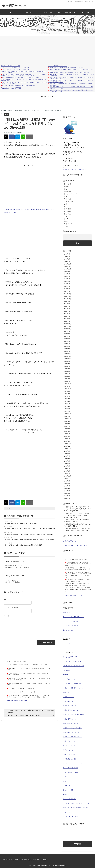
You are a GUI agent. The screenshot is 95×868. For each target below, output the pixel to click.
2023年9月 (67, 331)
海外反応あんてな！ (70, 741)
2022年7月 (67, 366)
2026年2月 (67, 259)
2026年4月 (67, 254)
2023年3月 (67, 346)
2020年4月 (67, 434)
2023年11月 (68, 326)
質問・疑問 (67, 211)
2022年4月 (67, 374)
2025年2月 (67, 289)
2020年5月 (67, 431)
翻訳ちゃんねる (68, 630)
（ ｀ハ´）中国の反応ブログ (73, 621)
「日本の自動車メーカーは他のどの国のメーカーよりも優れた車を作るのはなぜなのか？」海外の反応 (78, 509)
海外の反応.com (68, 697)
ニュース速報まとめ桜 (71, 772)
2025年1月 (67, 291)
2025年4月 (67, 284)
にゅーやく (67, 786)
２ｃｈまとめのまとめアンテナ (73, 661)
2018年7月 (67, 486)
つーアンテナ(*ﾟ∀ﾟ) (69, 755)
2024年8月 (67, 304)
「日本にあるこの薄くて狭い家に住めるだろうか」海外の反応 (24, 715)
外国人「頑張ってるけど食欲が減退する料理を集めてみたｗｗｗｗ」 (67, 68)
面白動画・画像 (69, 201)
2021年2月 (67, 409)
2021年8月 (67, 394)
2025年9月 (67, 272)
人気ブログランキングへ (71, 541)
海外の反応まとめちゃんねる (73, 732)
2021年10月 (68, 389)
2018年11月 (68, 476)
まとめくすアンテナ (70, 799)
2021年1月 (67, 411)
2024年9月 (67, 301)
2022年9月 (67, 361)
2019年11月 (68, 446)
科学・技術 (67, 184)
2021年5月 (67, 401)
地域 (9, 508)
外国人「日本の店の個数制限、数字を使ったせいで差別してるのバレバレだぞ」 (70, 73)
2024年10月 (68, 299)
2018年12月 (68, 474)
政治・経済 (67, 199)
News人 (66, 675)
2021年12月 (68, 384)
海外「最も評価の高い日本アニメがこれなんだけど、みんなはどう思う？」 (21, 77)
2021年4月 (67, 404)
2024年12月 (68, 294)
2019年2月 (67, 469)
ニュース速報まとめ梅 (71, 768)
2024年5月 (67, 311)
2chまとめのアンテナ (70, 657)
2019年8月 (67, 454)
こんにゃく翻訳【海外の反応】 (73, 617)
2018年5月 (67, 491)
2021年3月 (67, 406)
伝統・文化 (67, 221)
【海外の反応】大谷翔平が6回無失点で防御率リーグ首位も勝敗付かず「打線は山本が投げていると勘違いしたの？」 (78, 564)
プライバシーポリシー (47, 12)
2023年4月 (67, 344)
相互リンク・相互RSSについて (66, 12)
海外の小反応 (68, 612)
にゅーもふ (67, 781)
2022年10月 (68, 359)
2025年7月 (67, 276)
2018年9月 (67, 481)
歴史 (65, 189)
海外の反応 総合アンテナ (71, 710)
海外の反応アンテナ (70, 706)
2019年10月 (68, 449)
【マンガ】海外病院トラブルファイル (58, 66)
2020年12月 (68, 414)
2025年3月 (67, 286)
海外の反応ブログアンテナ (72, 723)
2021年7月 (67, 396)
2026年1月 (67, 262)
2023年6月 (67, 339)
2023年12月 (68, 324)
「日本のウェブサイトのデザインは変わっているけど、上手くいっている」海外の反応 (31, 711)
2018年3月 (67, 496)
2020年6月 (67, 429)
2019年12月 (68, 444)
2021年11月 (68, 386)
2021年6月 (67, 399)
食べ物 (66, 219)
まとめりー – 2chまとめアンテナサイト (76, 803)
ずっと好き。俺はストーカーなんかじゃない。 (77, 560)
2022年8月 (67, 364)
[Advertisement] (47, 50)
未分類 (66, 226)
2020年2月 (67, 439)
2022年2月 (67, 379)
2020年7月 (67, 426)
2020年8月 (67, 424)
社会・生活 (67, 214)
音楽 (65, 206)
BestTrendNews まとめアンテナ (74, 666)
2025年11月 (68, 267)
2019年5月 (67, 461)
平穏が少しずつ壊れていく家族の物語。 (17, 661)
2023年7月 (67, 336)
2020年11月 (68, 416)
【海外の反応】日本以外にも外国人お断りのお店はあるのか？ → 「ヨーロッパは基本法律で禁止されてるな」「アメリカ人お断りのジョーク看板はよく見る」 (24, 75)
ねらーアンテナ (68, 794)
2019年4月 (67, 464)
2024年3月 (67, 316)
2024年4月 (67, 314)
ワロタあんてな (68, 812)
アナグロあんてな (69, 679)
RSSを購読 (79, 2)
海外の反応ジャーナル (14, 5)
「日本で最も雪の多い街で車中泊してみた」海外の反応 (20, 523)
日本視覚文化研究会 (70, 759)
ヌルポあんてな (68, 790)
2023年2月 (67, 349)
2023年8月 (67, 334)
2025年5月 (67, 281)
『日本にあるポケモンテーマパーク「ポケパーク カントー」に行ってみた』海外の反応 (30, 529)
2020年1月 (67, 441)
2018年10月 (68, 479)
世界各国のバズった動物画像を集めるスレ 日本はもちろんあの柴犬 (19, 85)
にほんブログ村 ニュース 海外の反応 (75, 546)
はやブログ (67, 644)
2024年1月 (67, 321)
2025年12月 (68, 264)
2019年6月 (67, 459)
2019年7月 (67, 456)
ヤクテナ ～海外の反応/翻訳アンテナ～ (76, 808)
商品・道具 (67, 186)
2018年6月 (67, 489)
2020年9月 (67, 421)
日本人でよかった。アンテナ (73, 763)
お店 (65, 204)
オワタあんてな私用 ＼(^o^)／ (74, 688)
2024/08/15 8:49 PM (19, 561)
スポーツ (67, 216)
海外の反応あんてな (70, 701)
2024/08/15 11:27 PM (19, 576)
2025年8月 (67, 274)
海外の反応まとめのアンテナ (73, 737)
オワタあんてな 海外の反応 (72, 684)
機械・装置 (67, 209)
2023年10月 (68, 329)
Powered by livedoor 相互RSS (11, 88)
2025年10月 (68, 269)
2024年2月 (67, 319)
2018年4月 (67, 493)
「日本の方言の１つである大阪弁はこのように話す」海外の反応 (23, 545)
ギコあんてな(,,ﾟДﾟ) (70, 746)
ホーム (71, 2)
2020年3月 (67, 436)
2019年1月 (67, 471)
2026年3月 (67, 257)
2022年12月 (68, 354)
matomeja (66, 670)
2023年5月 (67, 341)
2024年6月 (67, 309)
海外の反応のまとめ (70, 719)
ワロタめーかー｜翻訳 (71, 817)
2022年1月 (67, 381)
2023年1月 (67, 351)
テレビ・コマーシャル (71, 194)
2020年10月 (68, 419)
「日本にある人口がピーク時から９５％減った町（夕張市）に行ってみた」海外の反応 (29, 540)
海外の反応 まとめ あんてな (72, 728)
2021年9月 (67, 391)
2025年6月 (67, 279)
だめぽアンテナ (68, 750)
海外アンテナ (68, 692)
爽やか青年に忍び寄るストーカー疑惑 (10, 66)
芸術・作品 (67, 191)
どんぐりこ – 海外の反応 (71, 626)
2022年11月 (68, 356)
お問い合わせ (29, 12)
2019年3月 (67, 466)
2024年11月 (68, 296)
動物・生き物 (68, 224)
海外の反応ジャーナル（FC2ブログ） (76, 170)
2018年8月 (67, 484)
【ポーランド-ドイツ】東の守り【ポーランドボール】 (16, 68)
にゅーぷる (67, 777)
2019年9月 (67, 451)
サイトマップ (89, 2)
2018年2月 (67, 498)
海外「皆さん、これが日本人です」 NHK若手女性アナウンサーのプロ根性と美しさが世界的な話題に (78, 590)
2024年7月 (67, 306)
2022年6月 (67, 369)
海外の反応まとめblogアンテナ (73, 715)
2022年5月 (67, 371)
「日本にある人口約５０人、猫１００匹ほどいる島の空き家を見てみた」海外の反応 (29, 534)
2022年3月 (67, 376)
